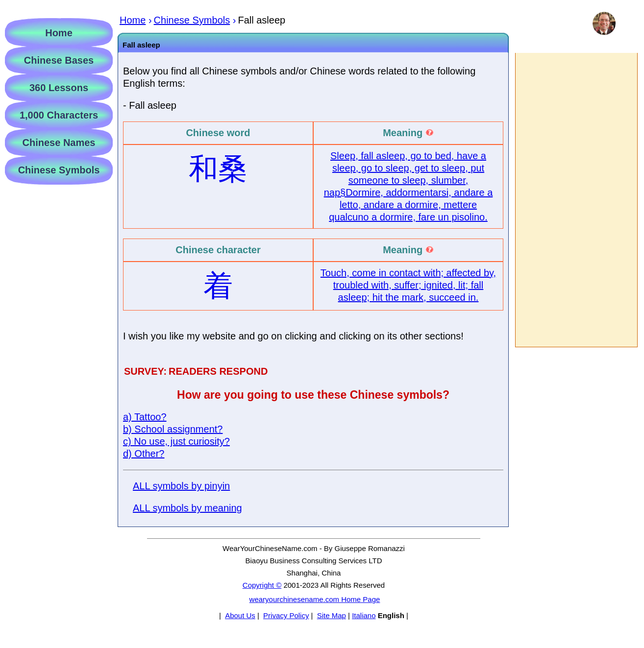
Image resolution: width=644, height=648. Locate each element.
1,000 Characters (59, 115)
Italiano (364, 615)
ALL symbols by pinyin (181, 486)
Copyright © (262, 585)
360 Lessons (59, 88)
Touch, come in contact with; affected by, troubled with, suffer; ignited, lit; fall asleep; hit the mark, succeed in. (408, 285)
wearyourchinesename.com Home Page (315, 599)
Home (59, 33)
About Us (240, 615)
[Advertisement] (576, 200)
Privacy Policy (286, 615)
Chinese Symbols (59, 170)
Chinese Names (59, 143)
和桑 (218, 169)
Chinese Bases (59, 60)
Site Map (332, 615)
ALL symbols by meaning (187, 508)
